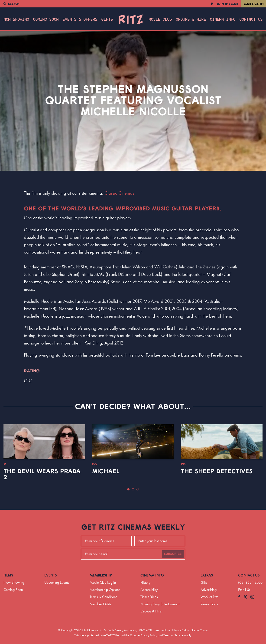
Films (8, 575)
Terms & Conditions (103, 597)
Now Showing (16, 19)
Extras (207, 575)
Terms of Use (162, 630)
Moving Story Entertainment (160, 604)
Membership (101, 575)
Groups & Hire (191, 19)
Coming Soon (46, 19)
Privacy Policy (180, 630)
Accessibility (149, 590)
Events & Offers (80, 19)
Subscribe (173, 554)
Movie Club (160, 19)
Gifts (107, 19)
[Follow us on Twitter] (245, 597)
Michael (106, 471)
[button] (128, 489)
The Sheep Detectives (217, 471)
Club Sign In (254, 4)
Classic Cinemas (119, 193)
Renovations (209, 604)
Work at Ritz (209, 597)
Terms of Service (174, 635)
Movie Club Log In (103, 582)
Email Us (244, 590)
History (145, 582)
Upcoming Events (57, 582)
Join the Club (227, 4)
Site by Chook (199, 630)
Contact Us (251, 19)
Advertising (209, 590)
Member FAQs (100, 604)
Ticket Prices (149, 597)
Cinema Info (223, 19)
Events (51, 575)
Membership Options (105, 590)
